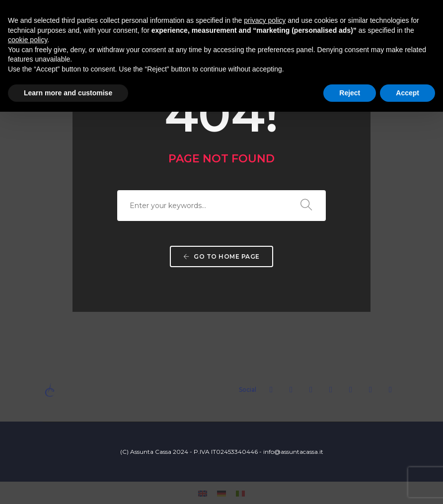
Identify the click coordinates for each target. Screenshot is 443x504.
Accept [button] (407, 93)
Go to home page (221, 256)
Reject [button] (350, 93)
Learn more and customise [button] (68, 93)
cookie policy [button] (28, 40)
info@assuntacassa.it (293, 452)
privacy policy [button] (265, 20)
